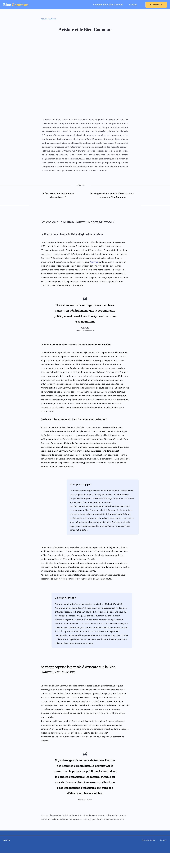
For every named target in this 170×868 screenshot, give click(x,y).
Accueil (44, 19)
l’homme (94, 276)
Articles (53, 19)
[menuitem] (108, 5)
